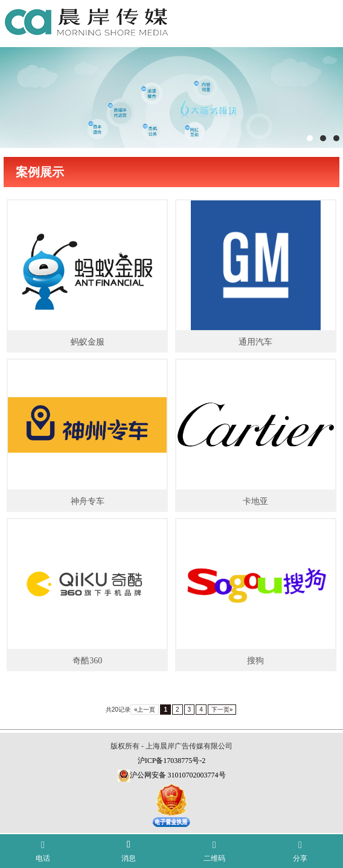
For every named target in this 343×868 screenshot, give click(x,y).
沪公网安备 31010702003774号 (178, 775)
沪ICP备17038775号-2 (172, 761)
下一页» (222, 710)
